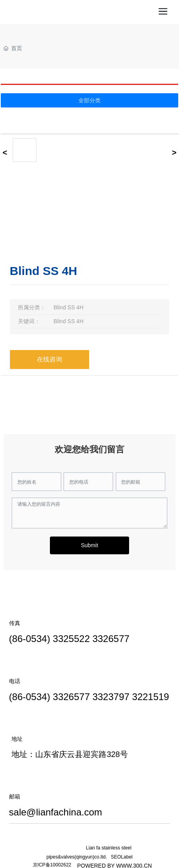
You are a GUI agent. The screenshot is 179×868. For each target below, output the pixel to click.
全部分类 (89, 100)
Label (127, 857)
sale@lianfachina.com (56, 812)
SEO (116, 857)
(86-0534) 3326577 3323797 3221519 (89, 697)
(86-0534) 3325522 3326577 (69, 639)
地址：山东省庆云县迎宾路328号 (70, 754)
